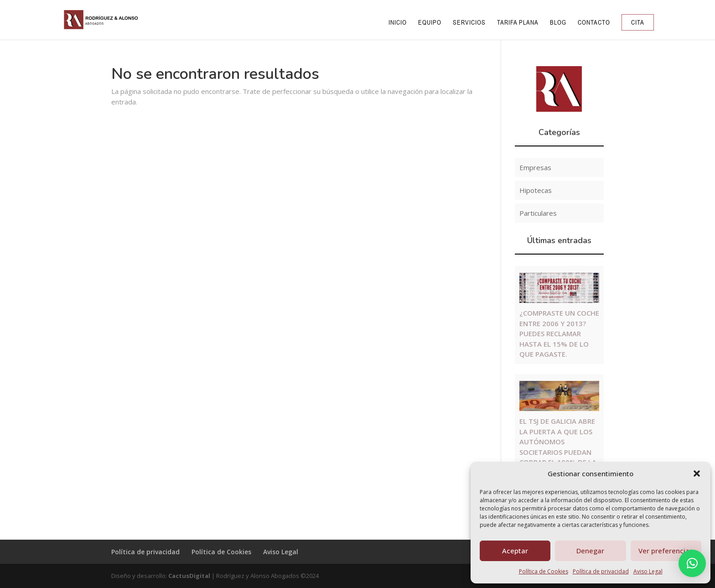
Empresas (535, 167)
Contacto (594, 23)
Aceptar (515, 551)
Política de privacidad (601, 571)
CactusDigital (189, 576)
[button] (697, 474)
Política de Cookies (544, 571)
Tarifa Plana (518, 23)
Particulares (538, 213)
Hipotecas (536, 190)
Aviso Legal (648, 571)
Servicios (469, 23)
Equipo (430, 23)
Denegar (590, 551)
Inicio (398, 23)
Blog (558, 23)
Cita (638, 22)
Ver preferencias (666, 551)
